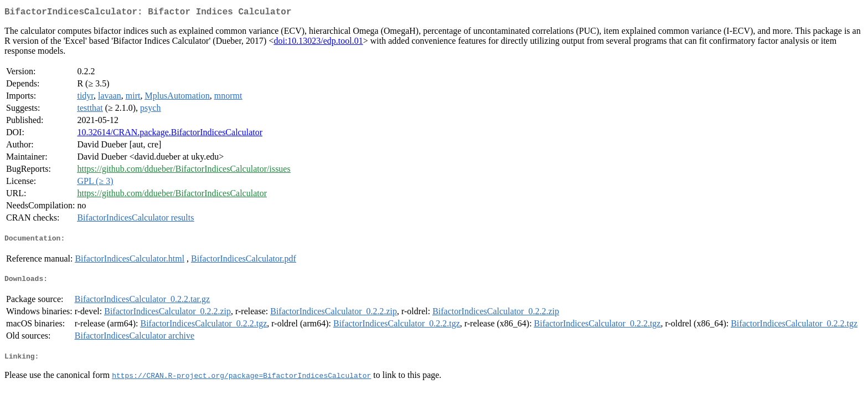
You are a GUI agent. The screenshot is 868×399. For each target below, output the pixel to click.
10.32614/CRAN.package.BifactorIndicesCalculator (170, 134)
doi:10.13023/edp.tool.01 (318, 43)
